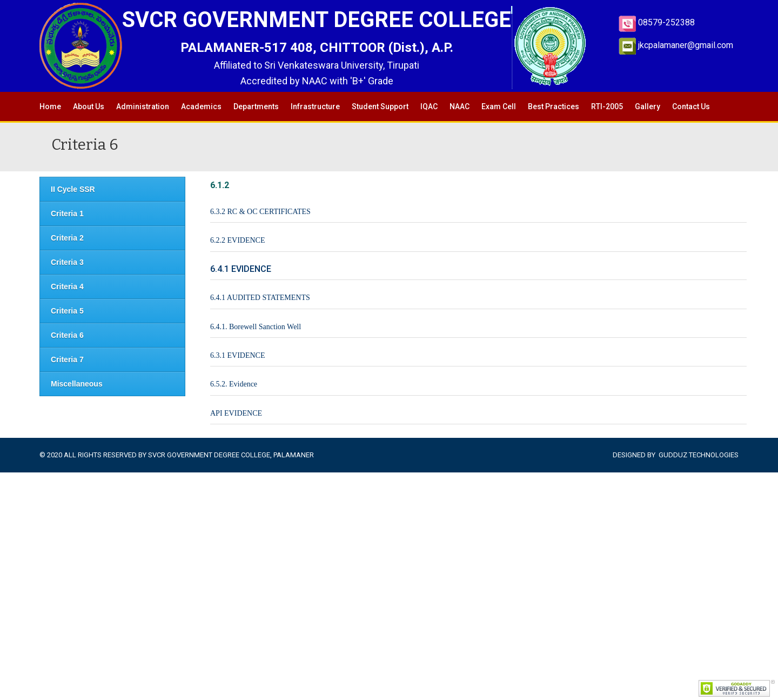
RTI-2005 (607, 106)
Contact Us (691, 106)
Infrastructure (315, 106)
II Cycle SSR (73, 189)
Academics (201, 106)
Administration (143, 106)
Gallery (648, 106)
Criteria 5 (67, 311)
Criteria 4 (67, 286)
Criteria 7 (67, 359)
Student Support (380, 106)
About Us (89, 106)
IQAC (429, 106)
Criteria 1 (67, 214)
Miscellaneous (77, 384)
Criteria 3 (67, 262)
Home (50, 106)
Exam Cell (499, 106)
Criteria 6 (67, 335)
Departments (256, 106)
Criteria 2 (67, 238)
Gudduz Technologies (699, 455)
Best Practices (554, 106)
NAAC (460, 106)
